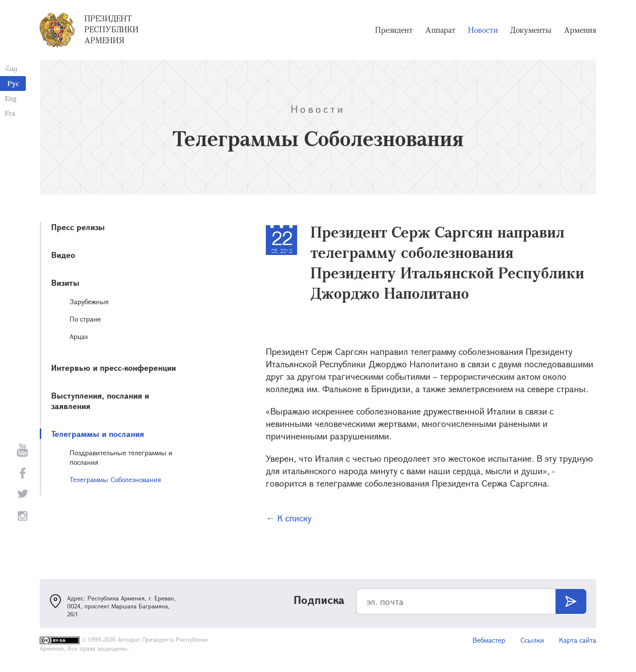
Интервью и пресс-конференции (114, 368)
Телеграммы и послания (98, 434)
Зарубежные (89, 301)
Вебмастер (489, 640)
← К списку (289, 518)
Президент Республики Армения (112, 29)
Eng (11, 98)
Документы (531, 30)
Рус (13, 83)
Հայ (11, 68)
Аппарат (440, 30)
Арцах (79, 336)
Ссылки (532, 640)
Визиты (65, 283)
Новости (483, 30)
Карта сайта (578, 640)
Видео (63, 255)
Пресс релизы (78, 227)
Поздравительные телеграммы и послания (121, 457)
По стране (85, 319)
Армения (580, 30)
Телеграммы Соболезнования (115, 479)
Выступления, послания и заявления (100, 401)
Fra (10, 113)
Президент (394, 30)
